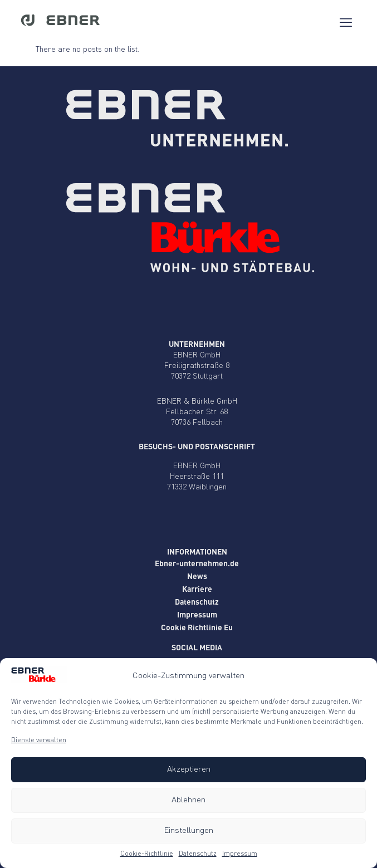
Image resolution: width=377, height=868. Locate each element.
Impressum (240, 854)
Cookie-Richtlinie (147, 854)
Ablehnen (188, 800)
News (197, 577)
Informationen (197, 552)
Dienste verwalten (39, 741)
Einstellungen (188, 831)
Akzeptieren (189, 770)
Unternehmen (197, 345)
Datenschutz (198, 854)
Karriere (197, 590)
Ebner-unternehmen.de (197, 564)
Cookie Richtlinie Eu (197, 628)
